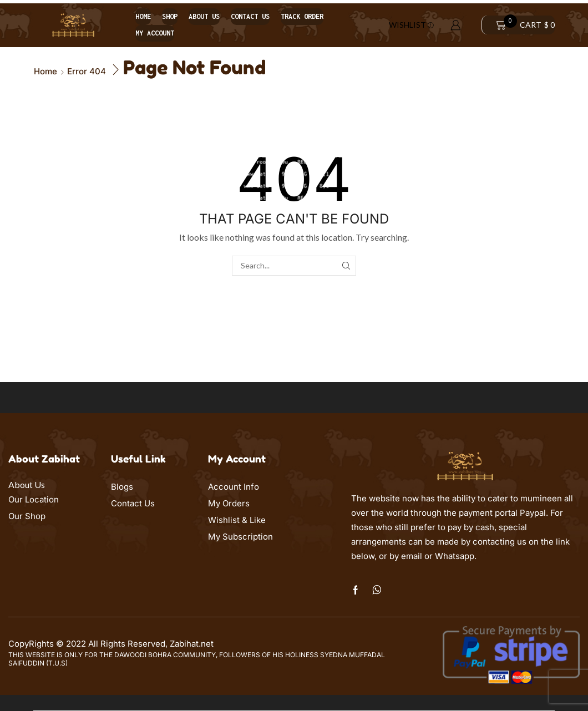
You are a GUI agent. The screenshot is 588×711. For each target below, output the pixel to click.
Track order (302, 16)
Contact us (250, 16)
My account (155, 33)
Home (143, 16)
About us (204, 16)
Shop (170, 16)
